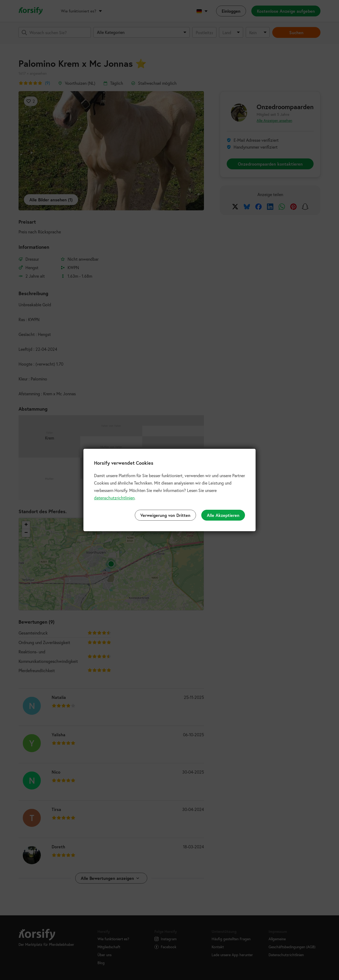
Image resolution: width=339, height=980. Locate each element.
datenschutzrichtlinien (114, 498)
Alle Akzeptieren (223, 515)
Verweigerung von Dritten (165, 515)
